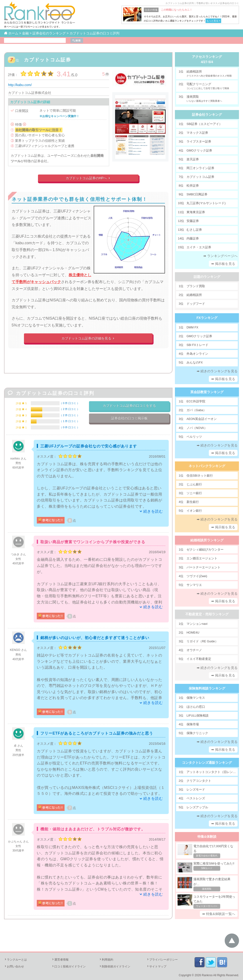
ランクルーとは (15, 960)
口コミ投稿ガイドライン (69, 966)
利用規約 (106, 960)
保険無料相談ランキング (207, 688)
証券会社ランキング (207, 115)
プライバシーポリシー (162, 960)
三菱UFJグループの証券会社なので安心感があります (89, 446)
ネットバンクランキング (207, 466)
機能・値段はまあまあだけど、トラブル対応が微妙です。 (93, 829)
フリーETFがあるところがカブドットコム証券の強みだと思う (97, 733)
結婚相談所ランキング (207, 540)
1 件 (70, 421)
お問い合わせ (14, 966)
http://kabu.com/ (20, 85)
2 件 (70, 409)
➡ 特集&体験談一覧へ (219, 914)
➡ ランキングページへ (220, 256)
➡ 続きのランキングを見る (217, 371)
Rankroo (207, 975)
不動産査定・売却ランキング (207, 614)
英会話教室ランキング (207, 392)
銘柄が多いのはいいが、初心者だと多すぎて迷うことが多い (95, 638)
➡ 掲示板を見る (223, 264)
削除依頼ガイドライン (115, 966)
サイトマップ (156, 966)
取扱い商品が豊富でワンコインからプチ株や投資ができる (93, 542)
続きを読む (153, 511)
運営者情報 (60, 960)
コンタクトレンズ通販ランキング (207, 763)
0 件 (70, 403)
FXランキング (207, 318)
